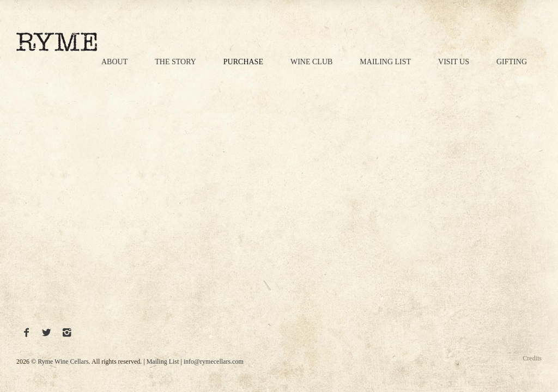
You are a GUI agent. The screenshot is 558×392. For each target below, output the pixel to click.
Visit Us (454, 62)
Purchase (243, 62)
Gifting (512, 62)
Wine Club (311, 62)
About (114, 62)
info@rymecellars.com (214, 362)
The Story (175, 62)
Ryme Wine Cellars (63, 362)
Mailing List (385, 62)
